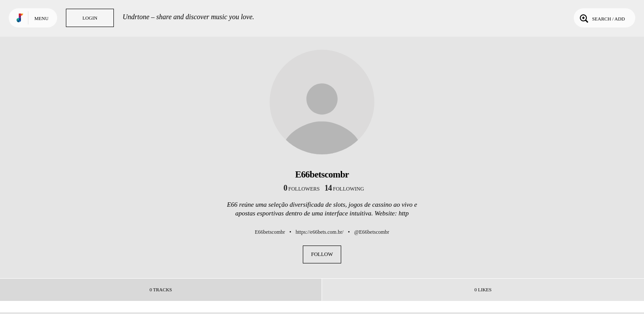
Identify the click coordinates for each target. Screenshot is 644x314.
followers (302, 189)
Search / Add (601, 18)
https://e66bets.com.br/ (319, 232)
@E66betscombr (372, 232)
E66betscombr (270, 232)
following (344, 189)
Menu (41, 18)
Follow (322, 254)
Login (90, 18)
